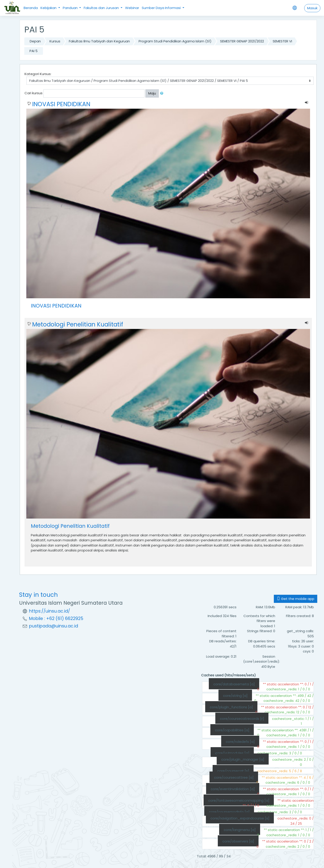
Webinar (132, 8)
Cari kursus (34, 93)
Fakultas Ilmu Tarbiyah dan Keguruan (99, 41)
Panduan (71, 8)
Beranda (31, 8)
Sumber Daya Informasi (162, 8)
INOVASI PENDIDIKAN (61, 104)
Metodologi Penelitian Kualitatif (78, 324)
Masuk (312, 8)
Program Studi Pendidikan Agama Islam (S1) (175, 41)
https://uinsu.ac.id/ (49, 611)
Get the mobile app (296, 599)
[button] (163, 93)
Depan (35, 41)
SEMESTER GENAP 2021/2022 (242, 41)
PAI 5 (34, 51)
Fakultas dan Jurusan (102, 8)
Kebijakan (49, 8)
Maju (152, 93)
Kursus (55, 41)
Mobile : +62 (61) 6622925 (56, 619)
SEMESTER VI (282, 41)
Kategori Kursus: (38, 74)
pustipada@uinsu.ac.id (54, 626)
